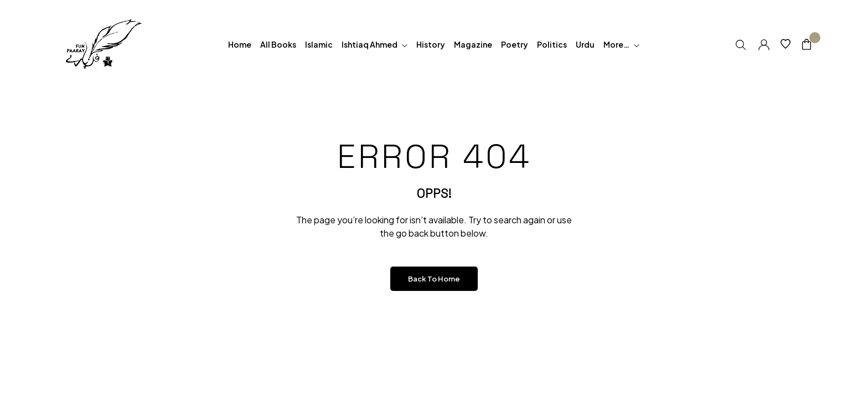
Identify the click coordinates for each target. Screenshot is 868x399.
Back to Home (434, 279)
